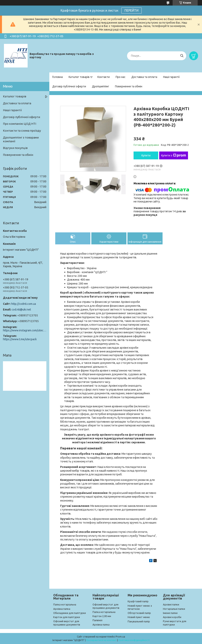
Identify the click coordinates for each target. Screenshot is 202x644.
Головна (58, 77)
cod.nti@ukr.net (21, 310)
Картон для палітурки (67, 617)
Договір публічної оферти (69, 86)
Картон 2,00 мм (102, 616)
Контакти (104, 77)
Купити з (174, 155)
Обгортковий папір (139, 613)
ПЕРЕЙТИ (131, 10)
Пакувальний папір (139, 621)
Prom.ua (120, 637)
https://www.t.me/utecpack (20, 339)
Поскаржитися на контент (101, 640)
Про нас (121, 77)
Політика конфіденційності (134, 640)
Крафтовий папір (138, 601)
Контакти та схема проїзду (22, 131)
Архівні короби (172, 617)
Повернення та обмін (129, 86)
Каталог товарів (79, 77)
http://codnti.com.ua (24, 304)
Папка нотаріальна (65, 604)
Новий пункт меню (139, 617)
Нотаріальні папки (174, 609)
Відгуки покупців (15, 148)
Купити (146, 155)
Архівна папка (62, 609)
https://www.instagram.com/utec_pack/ (25, 330)
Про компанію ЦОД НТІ (20, 124)
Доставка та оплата (144, 77)
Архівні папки (171, 604)
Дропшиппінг (101, 86)
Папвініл (97, 620)
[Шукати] (182, 56)
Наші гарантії (171, 77)
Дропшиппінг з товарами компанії (21, 139)
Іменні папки (170, 613)
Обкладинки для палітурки (70, 613)
